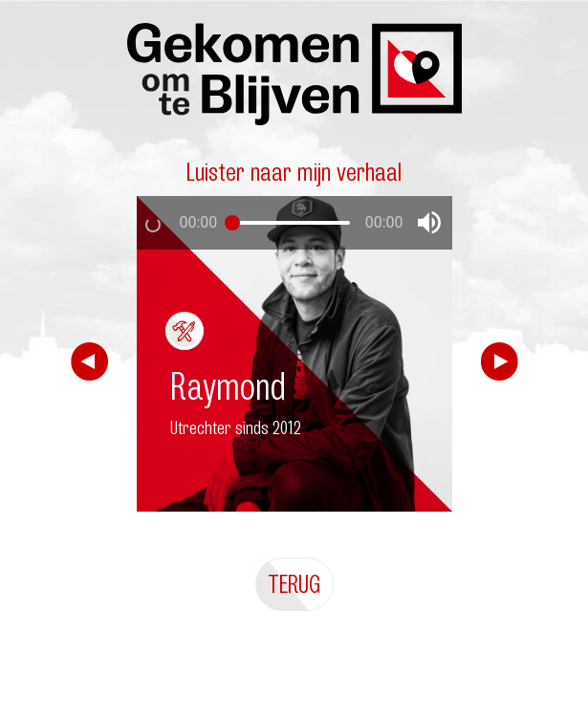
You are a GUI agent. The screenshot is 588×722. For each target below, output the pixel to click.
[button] (429, 223)
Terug (294, 584)
